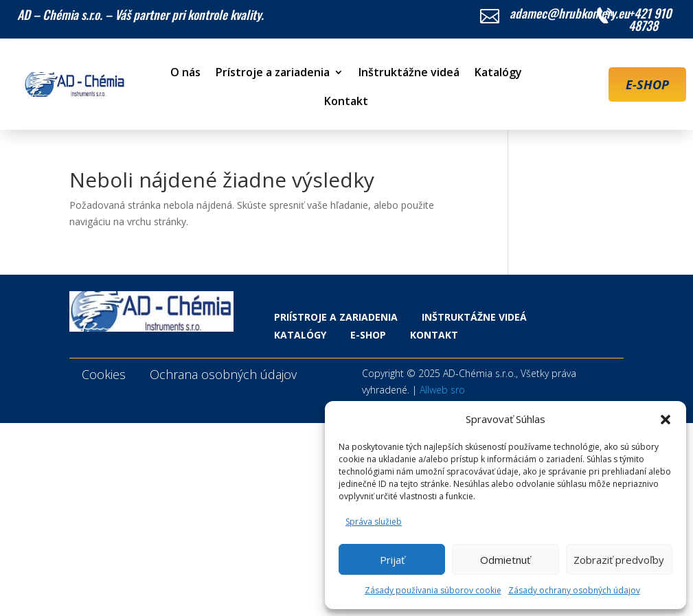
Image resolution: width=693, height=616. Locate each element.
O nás (185, 73)
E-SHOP (647, 84)
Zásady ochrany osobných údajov (574, 590)
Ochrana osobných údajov (223, 374)
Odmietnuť (505, 560)
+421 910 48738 (650, 19)
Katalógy (498, 73)
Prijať (392, 560)
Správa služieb (374, 522)
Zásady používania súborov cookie (433, 590)
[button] (666, 420)
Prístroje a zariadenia (273, 73)
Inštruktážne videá (409, 73)
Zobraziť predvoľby (619, 560)
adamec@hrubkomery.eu (570, 13)
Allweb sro (442, 390)
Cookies (104, 374)
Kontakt (346, 102)
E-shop (368, 335)
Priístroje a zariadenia (336, 317)
